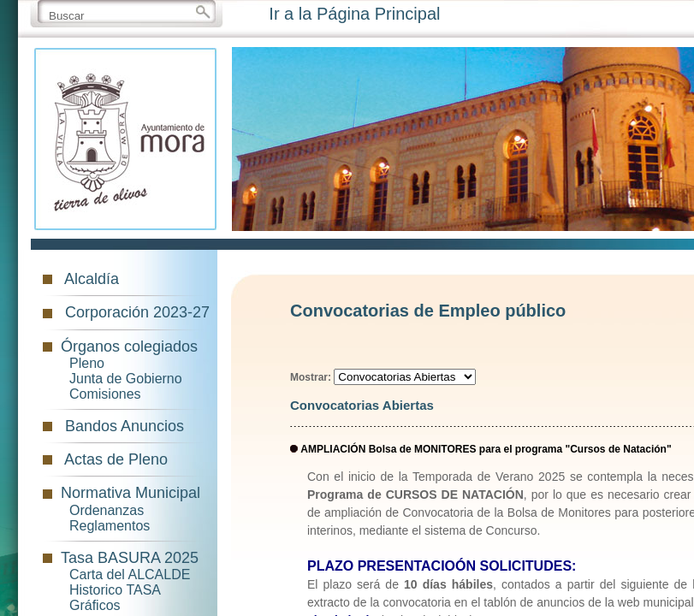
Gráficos (95, 605)
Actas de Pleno (116, 459)
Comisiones (105, 394)
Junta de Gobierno (126, 379)
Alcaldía (92, 279)
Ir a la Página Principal (354, 14)
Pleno (87, 363)
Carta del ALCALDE (130, 575)
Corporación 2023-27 (137, 312)
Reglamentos (110, 526)
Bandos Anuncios (125, 426)
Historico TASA (115, 590)
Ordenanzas (107, 510)
